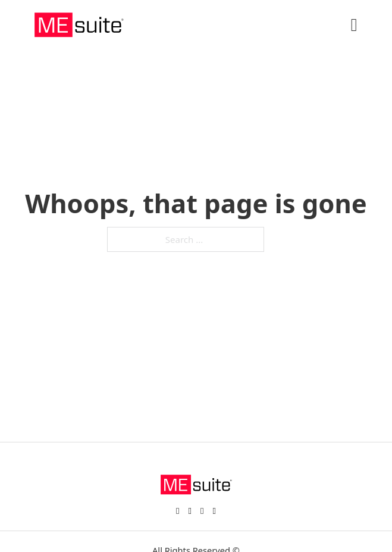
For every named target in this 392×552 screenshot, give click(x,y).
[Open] (354, 25)
